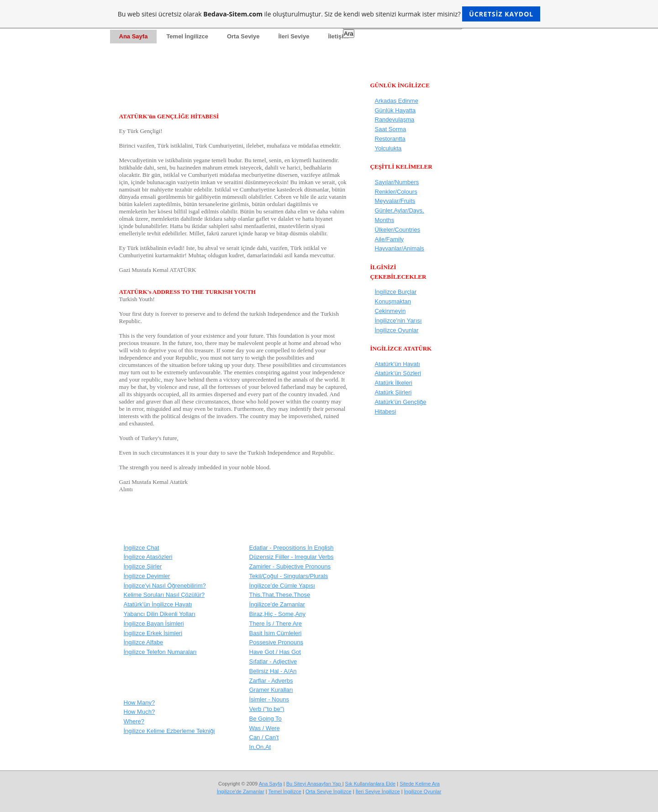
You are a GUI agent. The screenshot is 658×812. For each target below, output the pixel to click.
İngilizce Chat (142, 548)
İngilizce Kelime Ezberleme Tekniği (169, 731)
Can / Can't (264, 737)
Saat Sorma (391, 129)
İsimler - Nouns (269, 699)
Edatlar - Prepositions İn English (292, 548)
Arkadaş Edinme (397, 101)
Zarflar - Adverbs (271, 681)
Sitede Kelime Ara (420, 784)
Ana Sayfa (271, 784)
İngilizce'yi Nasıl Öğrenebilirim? (165, 586)
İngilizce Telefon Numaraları (160, 652)
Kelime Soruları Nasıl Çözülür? (164, 595)
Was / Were (265, 728)
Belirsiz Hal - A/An (273, 671)
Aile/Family (390, 239)
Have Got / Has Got (275, 652)
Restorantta (390, 139)
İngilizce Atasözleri (148, 557)
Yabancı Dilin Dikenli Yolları (160, 614)
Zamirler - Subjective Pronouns (290, 566)
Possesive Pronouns (276, 642)
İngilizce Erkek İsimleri (153, 633)
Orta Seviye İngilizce (329, 791)
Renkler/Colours (396, 192)
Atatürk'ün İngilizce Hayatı (158, 604)
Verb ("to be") (267, 709)
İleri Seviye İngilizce (378, 791)
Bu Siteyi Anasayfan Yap (314, 784)
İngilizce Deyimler (147, 576)
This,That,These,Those (280, 595)
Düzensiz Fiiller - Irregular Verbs (292, 557)
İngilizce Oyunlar (397, 330)
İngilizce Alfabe (144, 642)
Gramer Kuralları (271, 690)
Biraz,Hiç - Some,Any (278, 614)
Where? (134, 721)
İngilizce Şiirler (143, 566)
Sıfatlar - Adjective (273, 661)
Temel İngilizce (284, 791)
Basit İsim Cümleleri (276, 633)
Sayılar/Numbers (397, 182)
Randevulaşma (395, 119)
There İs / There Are (276, 624)
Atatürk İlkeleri (394, 383)
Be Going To (266, 719)
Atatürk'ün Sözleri (398, 373)
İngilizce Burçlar (396, 292)
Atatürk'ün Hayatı (397, 364)
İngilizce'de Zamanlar (277, 604)
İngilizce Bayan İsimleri (154, 624)
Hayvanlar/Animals (400, 248)
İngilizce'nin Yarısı (398, 321)
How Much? (139, 712)
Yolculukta (388, 148)
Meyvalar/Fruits (395, 201)
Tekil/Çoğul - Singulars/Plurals (289, 576)
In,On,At (260, 747)
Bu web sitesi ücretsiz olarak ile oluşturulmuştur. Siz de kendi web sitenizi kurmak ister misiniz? (329, 14)
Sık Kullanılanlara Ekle (371, 784)
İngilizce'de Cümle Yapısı (282, 586)
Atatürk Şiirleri (393, 392)
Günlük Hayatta (395, 110)
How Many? (139, 703)
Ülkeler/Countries (398, 230)
